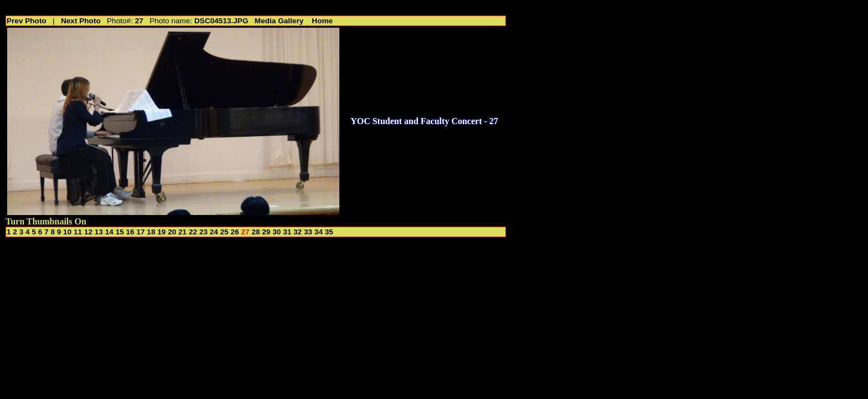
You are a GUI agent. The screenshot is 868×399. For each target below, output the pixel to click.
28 (255, 232)
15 (120, 232)
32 (298, 232)
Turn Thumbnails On (46, 221)
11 (78, 232)
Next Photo (81, 21)
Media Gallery (279, 21)
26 (235, 232)
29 (266, 232)
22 (193, 232)
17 (140, 232)
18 (151, 232)
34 (319, 232)
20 (172, 232)
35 (329, 232)
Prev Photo (27, 21)
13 (99, 232)
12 (88, 232)
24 (214, 232)
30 (277, 232)
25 (224, 232)
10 (67, 232)
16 (130, 232)
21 (182, 232)
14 (109, 232)
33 (308, 232)
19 (161, 232)
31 (287, 232)
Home (322, 21)
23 (203, 232)
